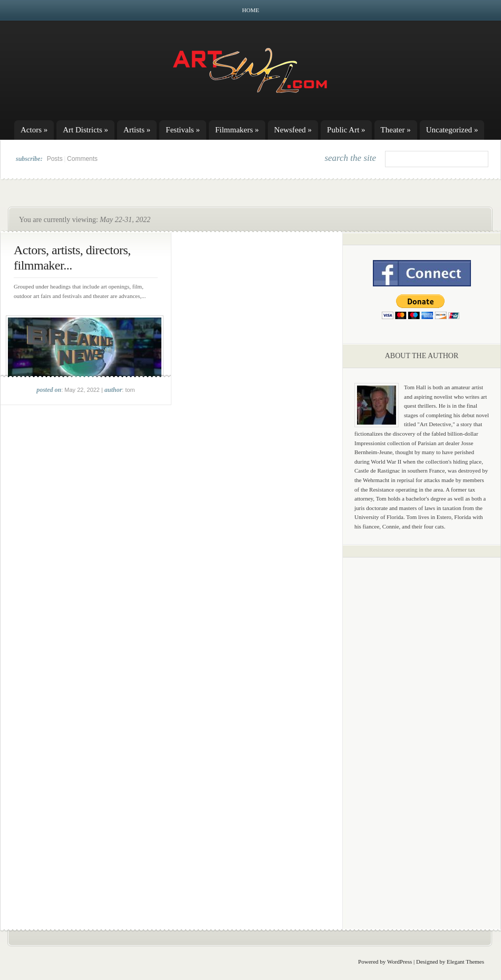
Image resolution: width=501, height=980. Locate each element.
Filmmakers (237, 130)
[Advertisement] (422, 731)
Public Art (346, 130)
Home (250, 10)
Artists (137, 130)
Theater (396, 130)
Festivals (183, 130)
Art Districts (85, 130)
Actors (34, 130)
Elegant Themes (465, 962)
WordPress (399, 962)
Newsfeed (293, 130)
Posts (55, 159)
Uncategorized (452, 130)
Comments (82, 159)
